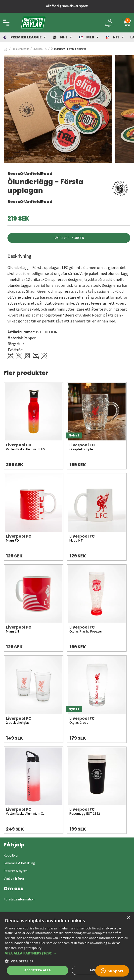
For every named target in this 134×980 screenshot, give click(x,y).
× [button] (128, 918)
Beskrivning (20, 256)
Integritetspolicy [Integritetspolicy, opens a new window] (30, 948)
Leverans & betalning (19, 863)
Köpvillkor (11, 856)
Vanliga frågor (14, 879)
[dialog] (67, 946)
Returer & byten (16, 871)
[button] (67, 953)
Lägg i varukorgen (69, 238)
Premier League (20, 49)
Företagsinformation (19, 899)
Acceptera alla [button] (38, 970)
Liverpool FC (40, 49)
